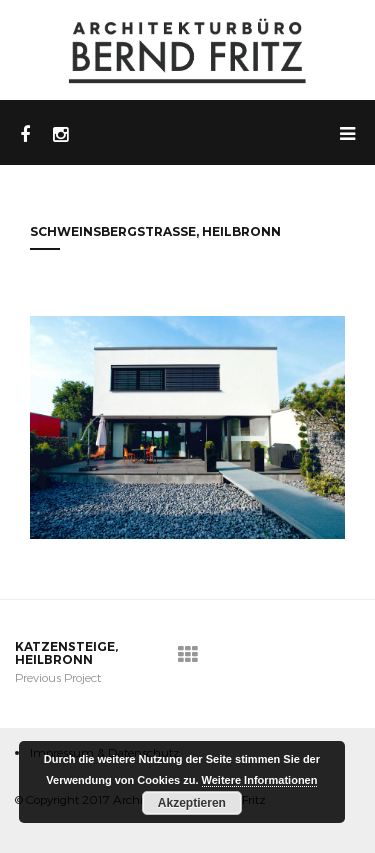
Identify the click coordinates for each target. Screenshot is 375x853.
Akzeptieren (192, 803)
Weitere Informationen (260, 780)
